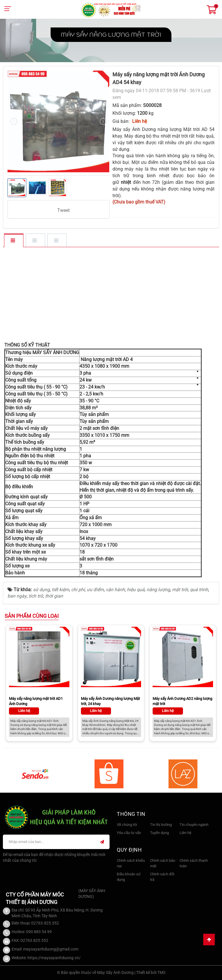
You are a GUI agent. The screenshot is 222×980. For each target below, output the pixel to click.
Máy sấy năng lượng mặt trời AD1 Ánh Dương (36, 701)
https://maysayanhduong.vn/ (54, 958)
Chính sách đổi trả (162, 877)
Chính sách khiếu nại (131, 863)
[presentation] (14, 121)
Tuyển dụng (159, 833)
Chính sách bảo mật (163, 863)
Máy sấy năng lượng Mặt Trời (111, 35)
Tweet (63, 210)
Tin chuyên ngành (194, 825)
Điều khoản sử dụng (129, 877)
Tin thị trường (161, 825)
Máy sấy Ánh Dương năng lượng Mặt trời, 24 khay (110, 701)
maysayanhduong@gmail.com (51, 949)
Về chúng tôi (127, 825)
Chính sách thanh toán (194, 863)
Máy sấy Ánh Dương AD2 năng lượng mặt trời (182, 701)
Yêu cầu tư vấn (129, 833)
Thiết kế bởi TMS (151, 972)
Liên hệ (185, 833)
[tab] (13, 241)
